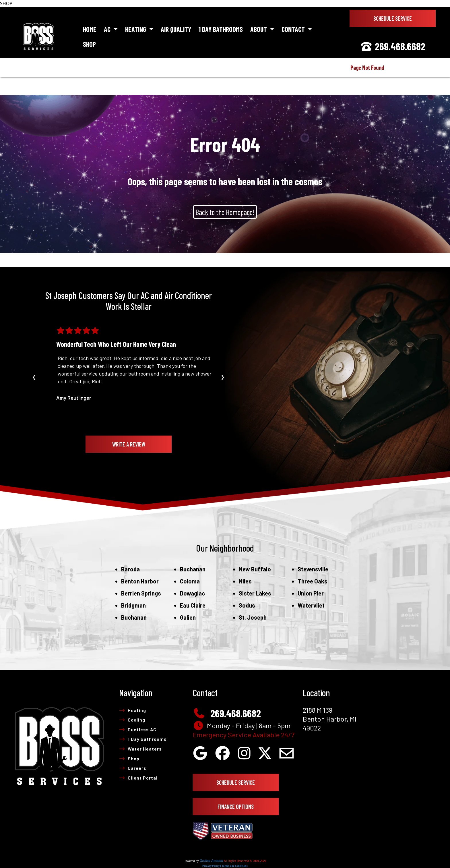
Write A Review (129, 444)
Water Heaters (140, 749)
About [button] (259, 29)
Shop (89, 44)
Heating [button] (136, 29)
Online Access (211, 861)
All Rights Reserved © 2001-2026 (245, 861)
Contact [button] (294, 29)
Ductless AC (138, 729)
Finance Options (236, 807)
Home (90, 29)
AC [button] (108, 29)
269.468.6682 (393, 46)
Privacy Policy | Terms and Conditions (225, 866)
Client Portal (138, 778)
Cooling (132, 720)
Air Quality (176, 29)
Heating (133, 710)
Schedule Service (393, 18)
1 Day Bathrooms (221, 29)
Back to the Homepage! (225, 212)
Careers (133, 768)
